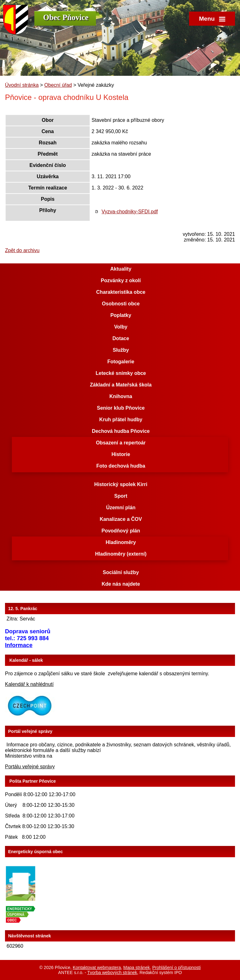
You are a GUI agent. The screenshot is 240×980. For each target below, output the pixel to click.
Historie (121, 454)
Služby (121, 350)
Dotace (121, 338)
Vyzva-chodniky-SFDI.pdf (130, 212)
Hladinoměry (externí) (121, 554)
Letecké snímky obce (121, 373)
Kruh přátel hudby (121, 420)
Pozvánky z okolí (121, 280)
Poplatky (121, 315)
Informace (19, 645)
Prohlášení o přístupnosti (176, 967)
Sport (121, 496)
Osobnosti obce (121, 304)
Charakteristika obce (121, 292)
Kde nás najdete (121, 584)
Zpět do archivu (22, 250)
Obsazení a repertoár (121, 443)
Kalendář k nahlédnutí (29, 684)
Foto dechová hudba (121, 466)
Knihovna (121, 396)
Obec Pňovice (66, 17)
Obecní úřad (58, 85)
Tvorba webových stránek (112, 972)
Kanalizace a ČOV (121, 519)
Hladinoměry (121, 542)
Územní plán (121, 508)
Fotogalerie (121, 362)
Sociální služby (121, 572)
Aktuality (121, 269)
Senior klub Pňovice (121, 408)
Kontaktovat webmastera (97, 967)
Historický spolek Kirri (121, 484)
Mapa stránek (137, 967)
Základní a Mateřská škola (121, 385)
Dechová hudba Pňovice (121, 431)
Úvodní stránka (22, 85)
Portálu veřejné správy (30, 767)
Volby (121, 327)
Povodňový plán (121, 531)
